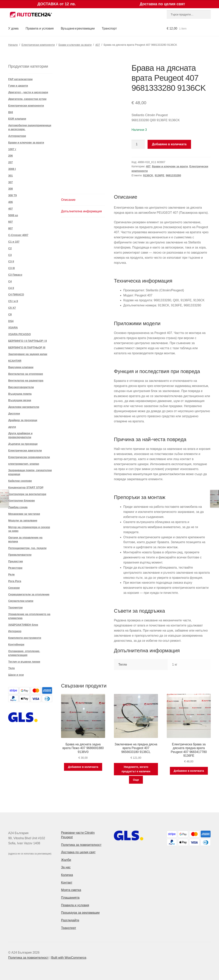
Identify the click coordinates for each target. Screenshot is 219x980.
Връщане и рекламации (78, 28)
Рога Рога (15, 581)
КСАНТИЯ (15, 361)
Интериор (15, 631)
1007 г (12, 149)
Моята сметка (71, 890)
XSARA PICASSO (19, 334)
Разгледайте (70, 920)
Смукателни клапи (21, 601)
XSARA (13, 328)
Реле (11, 574)
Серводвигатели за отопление (29, 594)
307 (10, 182)
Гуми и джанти (18, 86)
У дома (13, 28)
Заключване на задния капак (28, 354)
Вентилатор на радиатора (26, 381)
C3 (10, 255)
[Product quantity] (138, 144)
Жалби (66, 860)
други (12, 427)
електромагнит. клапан (24, 464)
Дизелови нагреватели (24, 407)
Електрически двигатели (25, 451)
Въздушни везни (20, 400)
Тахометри (15, 608)
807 (10, 228)
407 (98, 45)
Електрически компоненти (38, 45)
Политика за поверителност (81, 845)
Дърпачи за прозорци (23, 444)
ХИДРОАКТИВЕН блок (23, 625)
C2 (10, 248)
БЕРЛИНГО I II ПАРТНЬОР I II (27, 341)
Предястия (16, 561)
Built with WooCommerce (69, 958)
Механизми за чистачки (24, 514)
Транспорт (109, 28)
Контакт (67, 883)
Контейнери (16, 644)
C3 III (11, 268)
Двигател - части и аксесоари (28, 92)
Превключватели (20, 555)
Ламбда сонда (18, 507)
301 (10, 176)
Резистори (15, 568)
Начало (13, 45)
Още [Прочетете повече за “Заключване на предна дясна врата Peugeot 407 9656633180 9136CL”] (136, 780)
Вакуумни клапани (21, 367)
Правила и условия (40, 28)
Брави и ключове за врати (75, 45)
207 (10, 162)
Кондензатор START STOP (26, 487)
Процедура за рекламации (80, 913)
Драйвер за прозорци (23, 420)
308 (10, 189)
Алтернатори (17, 136)
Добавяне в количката (169, 144)
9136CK (148, 175)
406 (10, 202)
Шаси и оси (16, 675)
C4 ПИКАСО (16, 294)
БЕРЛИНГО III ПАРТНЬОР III (27, 347)
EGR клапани (17, 119)
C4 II (11, 288)
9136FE (159, 175)
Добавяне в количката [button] (83, 767)
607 (10, 222)
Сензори (14, 588)
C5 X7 (12, 308)
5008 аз (13, 215)
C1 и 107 (14, 242)
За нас (66, 867)
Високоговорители (21, 387)
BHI (11, 112)
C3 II (11, 261)
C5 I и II (13, 301)
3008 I (12, 169)
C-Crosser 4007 (18, 235)
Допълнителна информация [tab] (81, 211)
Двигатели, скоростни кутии (27, 99)
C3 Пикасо (15, 275)
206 (10, 156)
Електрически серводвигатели (29, 457)
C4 (10, 281)
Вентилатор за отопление (26, 374)
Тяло (12, 668)
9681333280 (173, 175)
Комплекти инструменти (25, 638)
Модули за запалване (23, 521)
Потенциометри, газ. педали (27, 548)
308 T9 (13, 195)
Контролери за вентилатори (27, 494)
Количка (67, 875)
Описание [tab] (68, 200)
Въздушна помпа (20, 394)
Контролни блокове (22, 501)
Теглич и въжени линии (24, 662)
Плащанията (70, 898)
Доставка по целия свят (78, 852)
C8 (10, 314)
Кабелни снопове (20, 481)
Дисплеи (14, 414)
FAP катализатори (20, 79)
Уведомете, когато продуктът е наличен (136, 769)
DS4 (11, 321)
